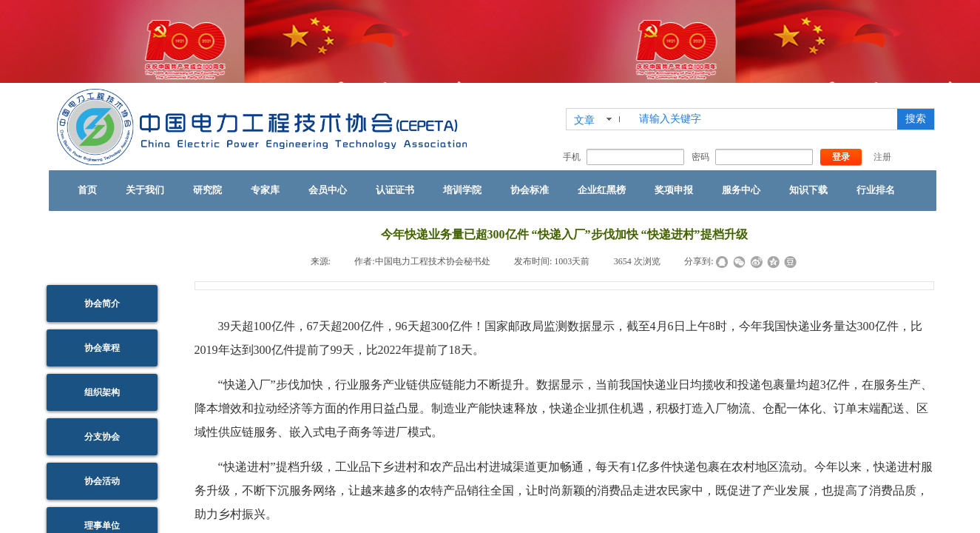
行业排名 (876, 190)
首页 (87, 190)
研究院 (207, 190)
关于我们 (145, 190)
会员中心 (328, 190)
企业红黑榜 (602, 190)
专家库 (265, 190)
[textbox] (765, 119)
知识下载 (808, 190)
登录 (841, 157)
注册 (882, 157)
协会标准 (530, 190)
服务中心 (741, 190)
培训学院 (462, 190)
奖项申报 (674, 190)
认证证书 (395, 190)
